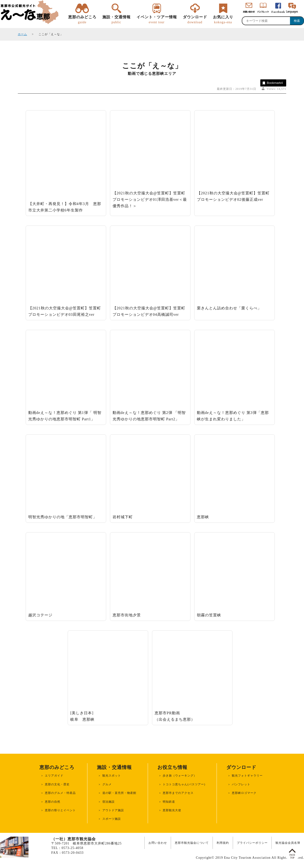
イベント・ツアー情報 (157, 20)
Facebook (278, 12)
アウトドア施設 (113, 810)
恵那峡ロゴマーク (244, 793)
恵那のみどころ (82, 20)
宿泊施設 (109, 802)
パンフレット (241, 784)
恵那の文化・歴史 (57, 784)
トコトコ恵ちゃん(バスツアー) (184, 784)
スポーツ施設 (112, 819)
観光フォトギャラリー (247, 776)
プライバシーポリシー (252, 843)
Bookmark (272, 83)
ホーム (22, 34)
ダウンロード (195, 20)
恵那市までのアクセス (178, 793)
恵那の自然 (53, 802)
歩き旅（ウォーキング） (180, 776)
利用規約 (223, 843)
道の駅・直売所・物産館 (119, 793)
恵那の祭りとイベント (60, 810)
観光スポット (112, 776)
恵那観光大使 (172, 810)
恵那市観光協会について (192, 843)
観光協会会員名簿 (288, 843)
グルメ (107, 784)
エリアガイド (54, 776)
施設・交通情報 (116, 20)
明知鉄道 (169, 802)
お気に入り (223, 20)
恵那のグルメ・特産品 (60, 793)
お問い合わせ (158, 843)
